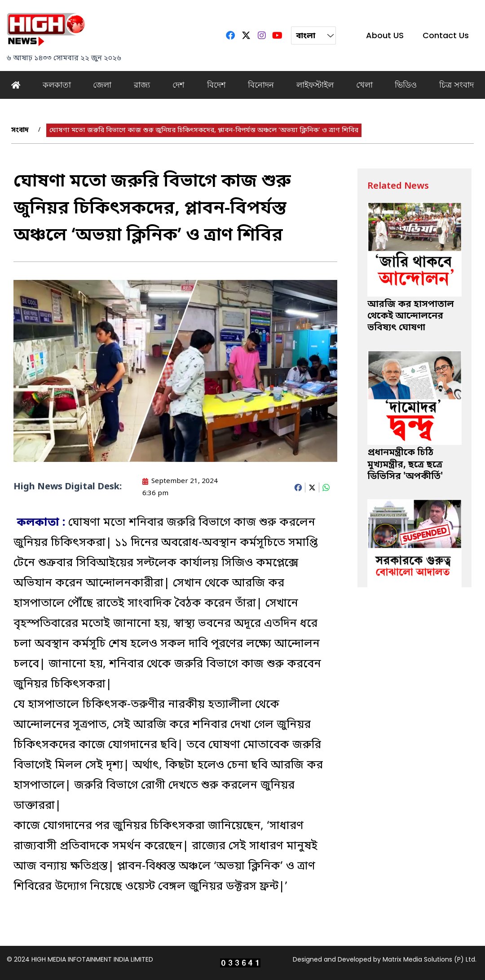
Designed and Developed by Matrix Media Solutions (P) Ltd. (385, 959)
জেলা (102, 85)
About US (385, 35)
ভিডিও (406, 85)
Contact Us (446, 35)
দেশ (179, 85)
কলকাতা (57, 85)
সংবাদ (20, 130)
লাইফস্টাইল (315, 85)
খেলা (364, 85)
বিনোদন (261, 85)
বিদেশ (216, 85)
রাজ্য (142, 85)
